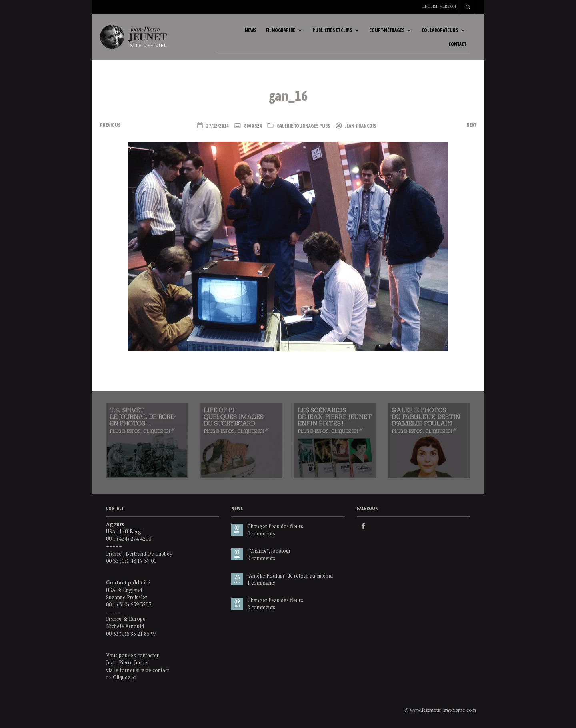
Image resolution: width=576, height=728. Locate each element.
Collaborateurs (440, 31)
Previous (110, 126)
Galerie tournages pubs (303, 126)
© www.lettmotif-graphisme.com (440, 710)
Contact (457, 45)
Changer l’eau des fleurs (275, 527)
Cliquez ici (125, 678)
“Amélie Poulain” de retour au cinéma (290, 576)
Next (471, 126)
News (251, 31)
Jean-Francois (360, 126)
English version (439, 6)
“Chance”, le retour (269, 551)
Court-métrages (387, 31)
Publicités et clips (332, 31)
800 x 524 (253, 126)
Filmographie (280, 31)
